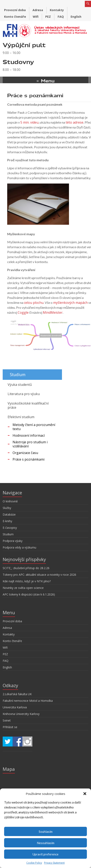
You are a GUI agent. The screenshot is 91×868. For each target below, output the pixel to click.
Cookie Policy (34, 863)
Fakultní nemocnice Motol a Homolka (28, 701)
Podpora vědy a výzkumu (19, 547)
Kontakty (57, 10)
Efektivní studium (21, 417)
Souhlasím (46, 832)
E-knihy (7, 521)
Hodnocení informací (29, 435)
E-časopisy (10, 528)
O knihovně (10, 501)
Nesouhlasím (46, 843)
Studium (8, 534)
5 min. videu (29, 122)
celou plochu (34, 303)
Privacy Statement (54, 863)
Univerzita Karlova (15, 707)
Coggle (23, 312)
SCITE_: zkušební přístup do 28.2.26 (26, 568)
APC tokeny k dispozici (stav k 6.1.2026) (29, 594)
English (76, 17)
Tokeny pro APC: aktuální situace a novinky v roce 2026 (39, 575)
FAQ (61, 17)
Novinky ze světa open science (23, 588)
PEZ (48, 17)
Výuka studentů (20, 385)
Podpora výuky (13, 541)
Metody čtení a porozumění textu (34, 427)
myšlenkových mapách (70, 303)
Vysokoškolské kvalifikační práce (28, 405)
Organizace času (25, 453)
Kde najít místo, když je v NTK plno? (27, 581)
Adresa (38, 10)
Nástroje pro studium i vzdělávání (30, 444)
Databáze (9, 514)
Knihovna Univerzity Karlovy (21, 714)
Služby (7, 508)
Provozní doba (15, 10)
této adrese (75, 122)
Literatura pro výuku (24, 394)
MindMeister (53, 312)
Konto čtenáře (15, 17)
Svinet (7, 720)
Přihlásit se (10, 727)
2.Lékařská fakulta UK (17, 694)
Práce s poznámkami (29, 459)
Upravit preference (45, 854)
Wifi (36, 17)
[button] (85, 794)
